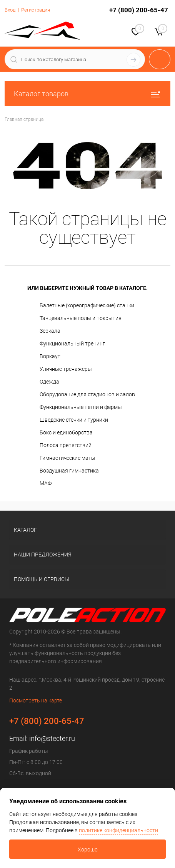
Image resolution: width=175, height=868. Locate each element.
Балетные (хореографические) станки (87, 305)
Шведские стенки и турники (74, 420)
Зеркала (50, 331)
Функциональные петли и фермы (81, 407)
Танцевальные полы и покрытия (81, 318)
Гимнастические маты (67, 458)
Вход (10, 10)
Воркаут (50, 356)
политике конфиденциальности (118, 830)
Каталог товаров (87, 94)
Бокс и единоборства (66, 432)
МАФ (46, 483)
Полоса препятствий (66, 445)
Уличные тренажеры (66, 369)
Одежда (49, 382)
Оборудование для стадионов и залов (87, 394)
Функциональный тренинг (72, 344)
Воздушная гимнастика (69, 471)
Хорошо (88, 850)
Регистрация (36, 10)
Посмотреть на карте (36, 700)
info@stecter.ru (52, 738)
